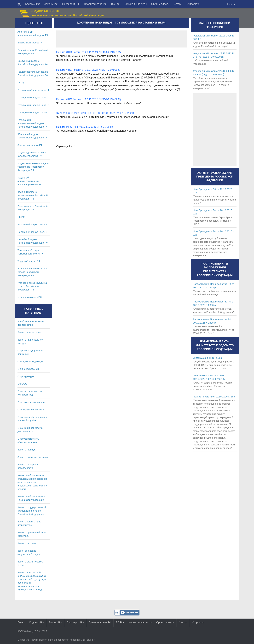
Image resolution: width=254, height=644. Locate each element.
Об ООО (22, 384)
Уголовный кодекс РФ (30, 297)
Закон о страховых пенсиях (33, 457)
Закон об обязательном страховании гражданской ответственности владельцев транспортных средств (32, 482)
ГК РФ (21, 83)
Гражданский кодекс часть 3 (33, 105)
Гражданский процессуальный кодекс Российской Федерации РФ (33, 123)
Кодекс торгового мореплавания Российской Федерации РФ (33, 195)
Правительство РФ (95, 4)
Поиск (21, 623)
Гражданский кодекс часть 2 (33, 97)
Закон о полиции (27, 450)
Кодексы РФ (33, 4)
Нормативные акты (135, 4)
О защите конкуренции (30, 361)
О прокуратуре (26, 376)
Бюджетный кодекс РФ (30, 43)
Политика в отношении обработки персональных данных (63, 640)
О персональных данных (32, 402)
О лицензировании (28, 369)
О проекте (193, 4)
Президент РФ (71, 4)
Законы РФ (51, 4)
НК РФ (21, 217)
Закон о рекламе (27, 543)
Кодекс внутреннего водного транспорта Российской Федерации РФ (33, 167)
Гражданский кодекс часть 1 (33, 90)
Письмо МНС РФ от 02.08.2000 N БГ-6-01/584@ (85, 127)
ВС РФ (115, 4)
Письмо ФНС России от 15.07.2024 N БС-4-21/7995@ (88, 70)
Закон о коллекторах (29, 332)
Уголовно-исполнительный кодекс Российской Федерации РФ (32, 272)
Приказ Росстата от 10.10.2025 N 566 (214, 397)
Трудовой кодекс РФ (29, 261)
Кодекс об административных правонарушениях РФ (30, 181)
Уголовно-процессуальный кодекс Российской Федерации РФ (32, 286)
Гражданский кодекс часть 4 (33, 112)
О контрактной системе (31, 410)
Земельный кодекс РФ (30, 145)
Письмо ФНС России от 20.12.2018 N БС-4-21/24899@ (89, 99)
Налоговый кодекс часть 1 (32, 224)
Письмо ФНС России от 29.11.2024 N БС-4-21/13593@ (89, 52)
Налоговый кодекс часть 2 (32, 232)
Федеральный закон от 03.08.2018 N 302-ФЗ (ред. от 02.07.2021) (95, 113)
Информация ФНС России (208, 358)
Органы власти (160, 4)
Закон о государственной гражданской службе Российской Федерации (32, 511)
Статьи (178, 4)
